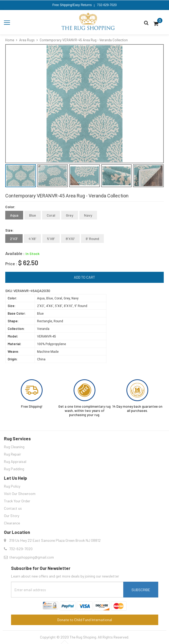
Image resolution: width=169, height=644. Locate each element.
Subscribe (141, 590)
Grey (70, 215)
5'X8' (51, 239)
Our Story (12, 516)
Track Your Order (17, 501)
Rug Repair (12, 454)
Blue (33, 215)
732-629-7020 (107, 5)
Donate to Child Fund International (85, 620)
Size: (9, 230)
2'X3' (14, 239)
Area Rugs (27, 40)
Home (10, 40)
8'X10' (70, 239)
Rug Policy (12, 486)
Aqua (14, 215)
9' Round (92, 239)
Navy (88, 215)
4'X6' (32, 239)
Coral (51, 215)
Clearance (12, 523)
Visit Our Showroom (20, 494)
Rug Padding (14, 469)
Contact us (13, 508)
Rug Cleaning (14, 447)
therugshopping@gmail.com (32, 557)
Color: (10, 207)
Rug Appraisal (15, 461)
